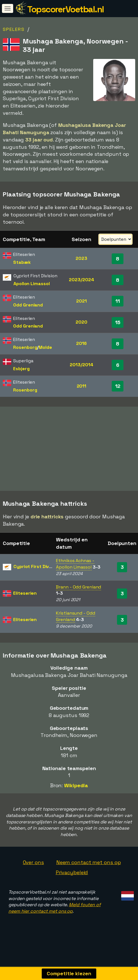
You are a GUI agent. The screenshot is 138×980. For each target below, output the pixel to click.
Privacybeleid (72, 872)
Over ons (33, 862)
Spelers (14, 29)
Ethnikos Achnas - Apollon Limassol (75, 564)
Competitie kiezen (69, 973)
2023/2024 (81, 280)
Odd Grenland (28, 305)
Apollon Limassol (31, 284)
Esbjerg (21, 369)
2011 (82, 386)
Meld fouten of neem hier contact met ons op (55, 908)
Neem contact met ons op (89, 862)
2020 (81, 322)
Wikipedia (76, 785)
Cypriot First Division (36, 566)
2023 (81, 258)
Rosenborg (25, 347)
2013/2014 (81, 365)
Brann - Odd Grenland (79, 587)
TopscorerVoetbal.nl (66, 9)
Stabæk (22, 262)
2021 (81, 301)
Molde (45, 347)
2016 (81, 343)
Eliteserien (25, 593)
